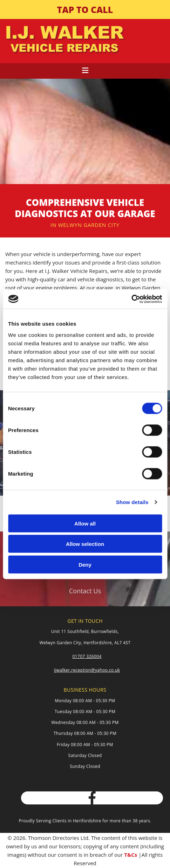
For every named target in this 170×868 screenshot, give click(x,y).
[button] (85, 9)
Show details (132, 502)
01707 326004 (87, 656)
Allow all (85, 523)
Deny (85, 564)
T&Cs (131, 855)
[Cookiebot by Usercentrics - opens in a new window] (131, 299)
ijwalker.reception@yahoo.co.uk (87, 670)
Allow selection (85, 544)
